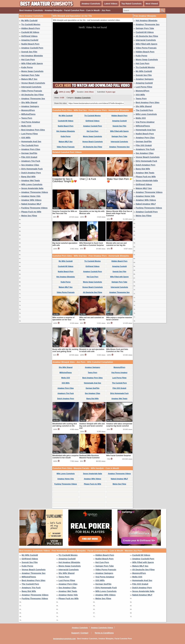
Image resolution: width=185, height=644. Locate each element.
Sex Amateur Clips (30, 165)
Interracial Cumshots (31, 87)
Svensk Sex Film (29, 52)
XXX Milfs (26, 138)
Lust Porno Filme (29, 134)
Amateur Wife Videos (31, 200)
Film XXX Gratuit (29, 157)
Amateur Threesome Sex (33, 99)
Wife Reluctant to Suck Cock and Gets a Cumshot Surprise (92, 244)
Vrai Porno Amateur (31, 122)
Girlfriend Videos (29, 36)
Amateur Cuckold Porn (32, 48)
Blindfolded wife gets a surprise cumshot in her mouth (66, 457)
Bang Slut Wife (28, 177)
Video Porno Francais (32, 91)
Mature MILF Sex (29, 79)
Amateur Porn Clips (31, 149)
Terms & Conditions (104, 633)
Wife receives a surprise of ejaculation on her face (63, 319)
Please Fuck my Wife (31, 212)
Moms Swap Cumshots (32, 71)
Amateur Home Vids (31, 196)
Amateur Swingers (30, 106)
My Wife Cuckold (29, 21)
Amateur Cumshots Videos (102, 628)
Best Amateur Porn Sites (33, 130)
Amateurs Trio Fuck (31, 161)
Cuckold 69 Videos (30, 32)
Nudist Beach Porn (30, 44)
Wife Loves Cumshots (32, 184)
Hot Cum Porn (28, 60)
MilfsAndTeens (28, 114)
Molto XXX (26, 126)
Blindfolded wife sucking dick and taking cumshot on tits (65, 425)
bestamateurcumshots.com (64, 639)
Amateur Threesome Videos (35, 192)
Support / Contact (80, 633)
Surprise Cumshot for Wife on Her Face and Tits (65, 212)
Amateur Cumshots (91, 4)
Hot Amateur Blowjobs (32, 56)
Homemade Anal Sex (31, 141)
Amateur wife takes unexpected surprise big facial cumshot (119, 425)
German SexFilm (29, 153)
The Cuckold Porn (30, 145)
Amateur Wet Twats (31, 181)
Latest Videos (111, 4)
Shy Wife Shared (29, 102)
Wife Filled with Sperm (32, 63)
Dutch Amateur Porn (31, 173)
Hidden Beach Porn (31, 28)
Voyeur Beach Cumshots (33, 83)
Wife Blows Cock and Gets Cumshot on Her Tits (117, 350)
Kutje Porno (27, 67)
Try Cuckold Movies (31, 24)
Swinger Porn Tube (30, 75)
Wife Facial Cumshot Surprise (119, 456)
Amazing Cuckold (30, 40)
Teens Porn (27, 118)
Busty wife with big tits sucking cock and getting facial (65, 350)
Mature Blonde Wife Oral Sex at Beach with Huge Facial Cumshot (119, 213)
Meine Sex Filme (29, 216)
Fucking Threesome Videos (34, 208)
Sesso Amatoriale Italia (32, 188)
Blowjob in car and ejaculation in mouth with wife (92, 350)
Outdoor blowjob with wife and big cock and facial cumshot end (92, 426)
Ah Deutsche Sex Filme (32, 95)
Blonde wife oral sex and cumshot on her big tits (116, 244)
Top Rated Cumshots (132, 4)
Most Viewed (152, 4)
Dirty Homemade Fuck (32, 169)
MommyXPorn (28, 110)
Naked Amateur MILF (31, 204)
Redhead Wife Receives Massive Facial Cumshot (89, 457)
